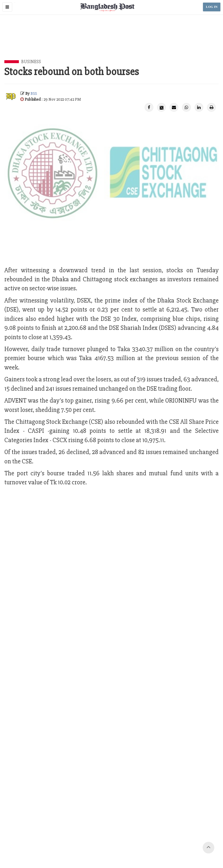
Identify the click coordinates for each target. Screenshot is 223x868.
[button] (7, 7)
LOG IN (212, 7)
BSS (34, 94)
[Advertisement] (111, 44)
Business (31, 62)
